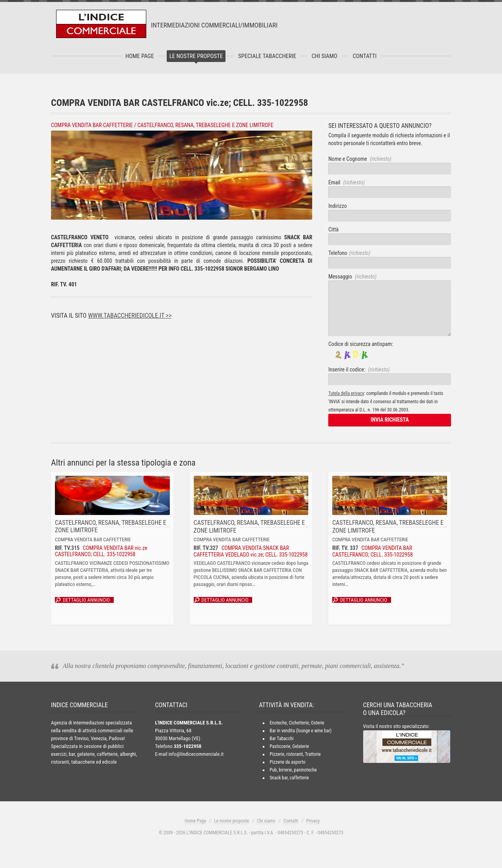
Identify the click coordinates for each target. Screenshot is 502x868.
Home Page (140, 56)
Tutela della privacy (346, 393)
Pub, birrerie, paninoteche (293, 770)
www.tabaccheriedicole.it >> (130, 316)
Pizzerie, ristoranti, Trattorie (295, 754)
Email (346, 182)
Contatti (365, 56)
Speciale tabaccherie (267, 56)
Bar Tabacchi (281, 739)
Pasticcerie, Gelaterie (289, 746)
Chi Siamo (324, 56)
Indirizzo (337, 206)
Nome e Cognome (360, 159)
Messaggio (352, 277)
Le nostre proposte (196, 56)
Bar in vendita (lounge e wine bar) (300, 731)
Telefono (349, 253)
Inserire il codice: (359, 369)
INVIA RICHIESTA (390, 420)
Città (333, 229)
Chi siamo (266, 821)
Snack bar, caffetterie (289, 778)
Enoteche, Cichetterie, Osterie (297, 723)
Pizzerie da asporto (287, 762)
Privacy (313, 821)
